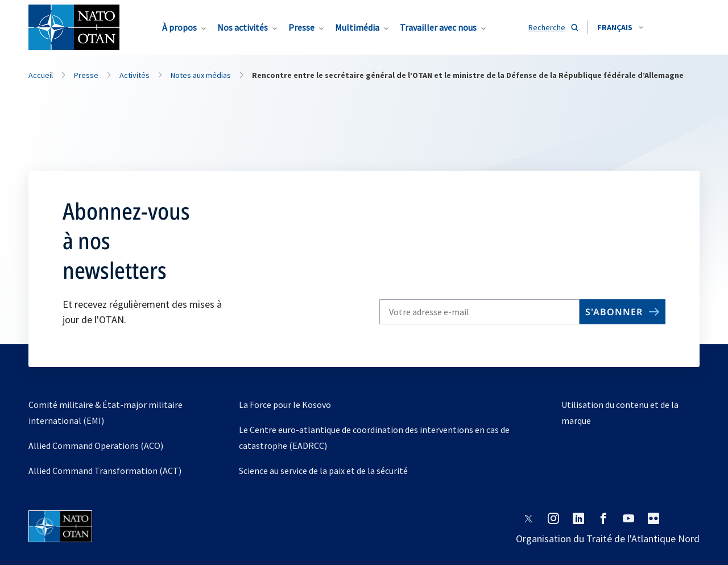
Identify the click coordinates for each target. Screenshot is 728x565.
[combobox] (620, 27)
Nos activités (243, 27)
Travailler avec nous (438, 27)
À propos (179, 27)
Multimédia (357, 27)
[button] (620, 27)
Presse (301, 27)
